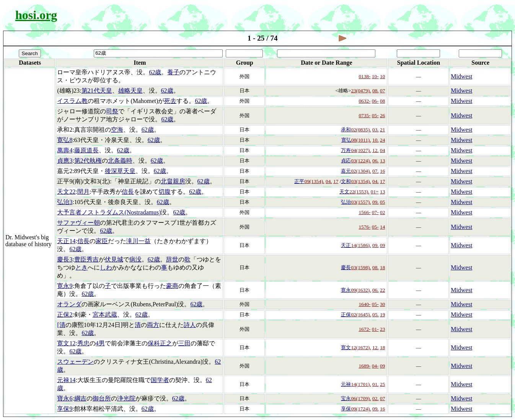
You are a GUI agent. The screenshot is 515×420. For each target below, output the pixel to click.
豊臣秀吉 (86, 259)
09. (376, 202)
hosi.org (36, 15)
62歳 (155, 72)
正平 (299, 181)
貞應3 (65, 161)
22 (382, 290)
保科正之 (160, 343)
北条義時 (120, 161)
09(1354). (314, 181)
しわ (106, 267)
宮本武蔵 (105, 315)
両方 (153, 325)
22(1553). (359, 192)
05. (376, 315)
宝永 (346, 398)
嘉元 (346, 171)
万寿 (346, 150)
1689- (364, 366)
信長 (128, 192)
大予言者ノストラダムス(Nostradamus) (109, 212)
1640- (364, 304)
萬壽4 (65, 150)
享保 (346, 409)
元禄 (346, 384)
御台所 (102, 398)
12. (376, 150)
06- (375, 101)
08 (382, 101)
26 (382, 115)
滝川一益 (139, 241)
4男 (100, 343)
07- (375, 212)
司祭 (112, 111)
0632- (364, 101)
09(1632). (361, 290)
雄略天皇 (130, 91)
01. (376, 384)
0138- (364, 76)
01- (375, 329)
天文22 (66, 192)
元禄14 (66, 380)
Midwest (461, 76)
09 (382, 245)
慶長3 (65, 259)
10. (376, 140)
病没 (135, 259)
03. (376, 130)
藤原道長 (86, 150)
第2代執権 (88, 161)
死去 (170, 101)
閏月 (83, 192)
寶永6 (65, 398)
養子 (173, 72)
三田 (184, 343)
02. (376, 398)
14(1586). (361, 245)
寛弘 (346, 140)
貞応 (346, 161)
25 (382, 384)
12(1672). (361, 347)
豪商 (172, 286)
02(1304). (361, 171)
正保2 (65, 315)
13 (382, 161)
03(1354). (361, 181)
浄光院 (126, 398)
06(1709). (361, 398)
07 (382, 91)
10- (375, 76)
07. (376, 171)
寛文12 (66, 343)
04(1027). (361, 150)
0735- (364, 115)
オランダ (69, 304)
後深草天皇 (120, 171)
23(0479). (361, 91)
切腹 (165, 192)
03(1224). (361, 161)
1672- (364, 329)
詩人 (190, 325)
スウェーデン (75, 362)
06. (376, 161)
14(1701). (361, 384)
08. (376, 91)
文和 (346, 181)
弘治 (346, 202)
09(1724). (361, 409)
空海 (117, 130)
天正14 (66, 241)
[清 (61, 325)
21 (382, 130)
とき (81, 267)
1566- (364, 212)
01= (375, 192)
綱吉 (80, 398)
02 (382, 212)
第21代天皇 (97, 91)
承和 (346, 130)
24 (382, 140)
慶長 (346, 267)
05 (382, 202)
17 (336, 181)
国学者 (160, 380)
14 (382, 227)
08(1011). (361, 140)
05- (375, 115)
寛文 (346, 347)
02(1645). (361, 315)
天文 (344, 192)
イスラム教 (72, 101)
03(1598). (361, 267)
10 (382, 76)
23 (382, 329)
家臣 (102, 241)
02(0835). (361, 130)
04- (375, 366)
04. (329, 181)
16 (382, 171)
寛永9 (65, 286)
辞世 (172, 259)
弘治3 (65, 202)
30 (382, 304)
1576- (364, 227)
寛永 (346, 290)
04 (382, 150)
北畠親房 (173, 181)
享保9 (65, 409)
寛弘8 (65, 140)
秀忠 (83, 343)
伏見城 (114, 259)
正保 (346, 315)
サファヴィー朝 (78, 223)
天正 (346, 245)
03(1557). (361, 202)
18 (382, 267)
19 (382, 315)
